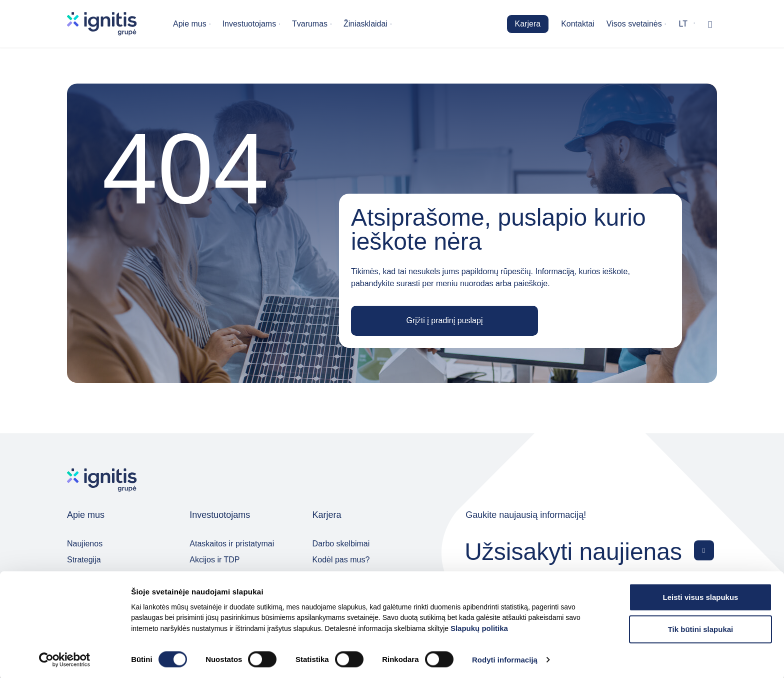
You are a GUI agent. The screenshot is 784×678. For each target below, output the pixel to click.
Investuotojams (249, 24)
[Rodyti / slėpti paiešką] (710, 24)
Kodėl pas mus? (341, 560)
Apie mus (190, 24)
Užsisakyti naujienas (573, 551)
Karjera (528, 24)
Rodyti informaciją (505, 658)
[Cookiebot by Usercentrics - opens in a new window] (65, 658)
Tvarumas (310, 24)
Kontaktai (578, 24)
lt (683, 24)
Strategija (84, 560)
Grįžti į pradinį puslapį (445, 320)
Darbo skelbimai (341, 544)
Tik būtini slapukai (701, 627)
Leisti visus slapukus (701, 595)
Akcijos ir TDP (214, 560)
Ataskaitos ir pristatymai (232, 544)
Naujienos (85, 544)
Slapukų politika (479, 626)
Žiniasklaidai (365, 24)
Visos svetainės (634, 24)
